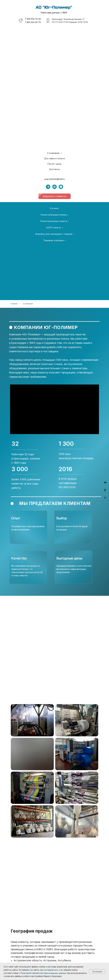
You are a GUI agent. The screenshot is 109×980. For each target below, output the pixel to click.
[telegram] (48, 187)
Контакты (54, 169)
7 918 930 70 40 (33, 19)
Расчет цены (54, 164)
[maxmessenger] (54, 187)
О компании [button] (54, 153)
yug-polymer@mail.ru (54, 179)
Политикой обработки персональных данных (43, 973)
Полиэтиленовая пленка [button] (54, 215)
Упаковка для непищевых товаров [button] (54, 234)
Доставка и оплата (54, 158)
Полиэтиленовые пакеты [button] (54, 221)
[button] (54, 196)
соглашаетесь (51, 970)
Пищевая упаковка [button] (54, 240)
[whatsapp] (61, 187)
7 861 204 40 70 (33, 22)
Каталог (54, 208)
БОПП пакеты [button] (54, 228)
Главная (14, 304)
